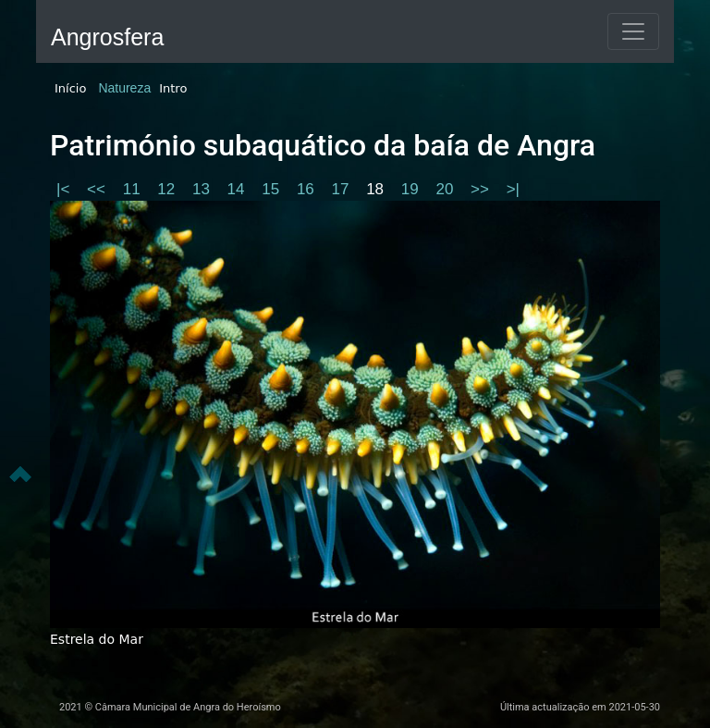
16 (308, 189)
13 (203, 189)
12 (168, 189)
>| (513, 189)
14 (239, 189)
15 (273, 189)
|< (65, 189)
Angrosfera (107, 37)
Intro (173, 88)
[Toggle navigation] (633, 31)
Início (70, 88)
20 (447, 189)
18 (377, 189)
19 (412, 189)
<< (98, 189)
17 (343, 189)
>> (482, 189)
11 (134, 189)
